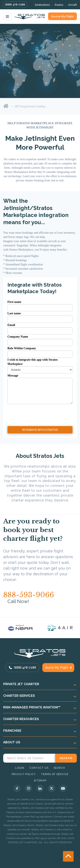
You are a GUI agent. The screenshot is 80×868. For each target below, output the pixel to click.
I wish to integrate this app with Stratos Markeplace (33, 362)
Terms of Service (55, 774)
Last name (14, 313)
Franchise (12, 731)
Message (13, 376)
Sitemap (40, 780)
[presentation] (32, 412)
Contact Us (39, 768)
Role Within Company (22, 348)
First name (14, 302)
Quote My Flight (62, 16)
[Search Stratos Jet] (29, 758)
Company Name (18, 337)
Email (11, 325)
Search (59, 768)
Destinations (42, 5)
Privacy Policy (24, 774)
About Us (12, 742)
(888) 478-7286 (15, 5)
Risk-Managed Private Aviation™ (32, 707)
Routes (59, 5)
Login (20, 768)
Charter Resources (21, 719)
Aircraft (72, 5)
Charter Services (19, 696)
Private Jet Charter (21, 684)
